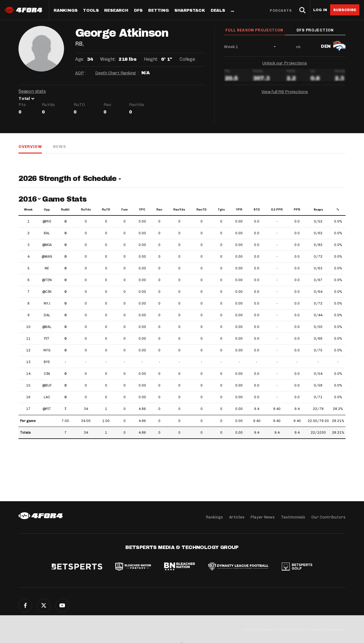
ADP (79, 73)
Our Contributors (328, 517)
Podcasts (281, 11)
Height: (151, 59)
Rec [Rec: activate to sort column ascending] (159, 210)
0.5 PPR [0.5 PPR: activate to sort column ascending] (277, 210)
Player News (263, 517)
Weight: (108, 59)
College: (188, 59)
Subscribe (345, 10)
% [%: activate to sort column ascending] (338, 210)
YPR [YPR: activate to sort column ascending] (239, 210)
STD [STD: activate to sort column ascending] (257, 210)
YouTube (62, 605)
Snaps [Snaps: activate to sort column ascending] (318, 210)
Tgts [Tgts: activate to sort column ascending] (221, 210)
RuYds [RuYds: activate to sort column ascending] (86, 210)
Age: (79, 59)
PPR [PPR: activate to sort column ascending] (297, 210)
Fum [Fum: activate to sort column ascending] (125, 210)
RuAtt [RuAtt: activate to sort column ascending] (65, 210)
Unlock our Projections (285, 64)
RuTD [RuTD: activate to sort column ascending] (106, 210)
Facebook (25, 605)
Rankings (65, 11)
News (59, 147)
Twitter (44, 605)
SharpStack (190, 11)
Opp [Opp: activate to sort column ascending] (47, 210)
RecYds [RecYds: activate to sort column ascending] (179, 210)
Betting (158, 11)
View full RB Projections (285, 93)
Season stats (32, 91)
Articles (237, 517)
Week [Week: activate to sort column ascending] (28, 210)
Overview (30, 147)
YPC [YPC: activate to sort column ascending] (142, 210)
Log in (320, 10)
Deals (218, 11)
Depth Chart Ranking (116, 73)
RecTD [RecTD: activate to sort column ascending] (202, 210)
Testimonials (293, 517)
